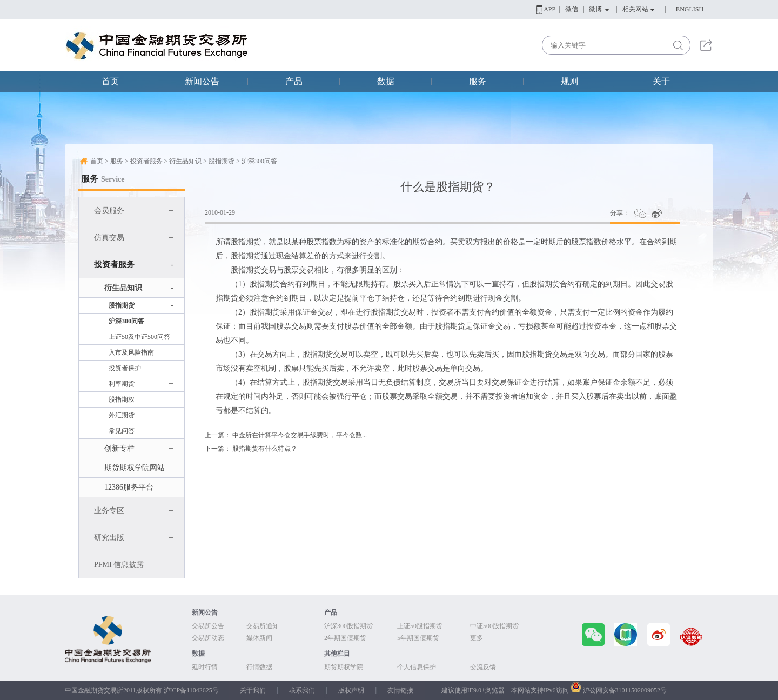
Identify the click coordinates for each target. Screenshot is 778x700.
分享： (620, 213)
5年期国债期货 (418, 638)
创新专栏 (139, 448)
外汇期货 (122, 415)
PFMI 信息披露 (119, 565)
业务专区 (134, 511)
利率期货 (141, 384)
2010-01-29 (220, 212)
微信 (572, 9)
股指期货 (222, 161)
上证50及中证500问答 (139, 337)
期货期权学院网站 (135, 468)
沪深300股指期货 (348, 626)
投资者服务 (146, 161)
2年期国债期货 (345, 638)
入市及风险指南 (131, 352)
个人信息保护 (417, 667)
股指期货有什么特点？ (265, 449)
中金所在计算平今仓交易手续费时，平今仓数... (300, 435)
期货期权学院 (344, 667)
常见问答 (122, 431)
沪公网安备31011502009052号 (625, 690)
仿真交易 (134, 238)
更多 (477, 638)
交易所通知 (263, 626)
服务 (478, 81)
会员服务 (134, 211)
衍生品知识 (185, 161)
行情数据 (259, 667)
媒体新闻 (259, 638)
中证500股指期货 (494, 626)
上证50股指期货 (420, 626)
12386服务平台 (129, 487)
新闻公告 (202, 81)
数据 (386, 81)
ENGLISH (690, 9)
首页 (110, 81)
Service (113, 179)
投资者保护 (125, 368)
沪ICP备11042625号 (191, 690)
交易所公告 (208, 626)
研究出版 (134, 538)
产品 (294, 81)
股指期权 (141, 399)
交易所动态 (208, 638)
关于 (661, 81)
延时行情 (205, 667)
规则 (569, 81)
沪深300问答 (259, 161)
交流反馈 (483, 667)
